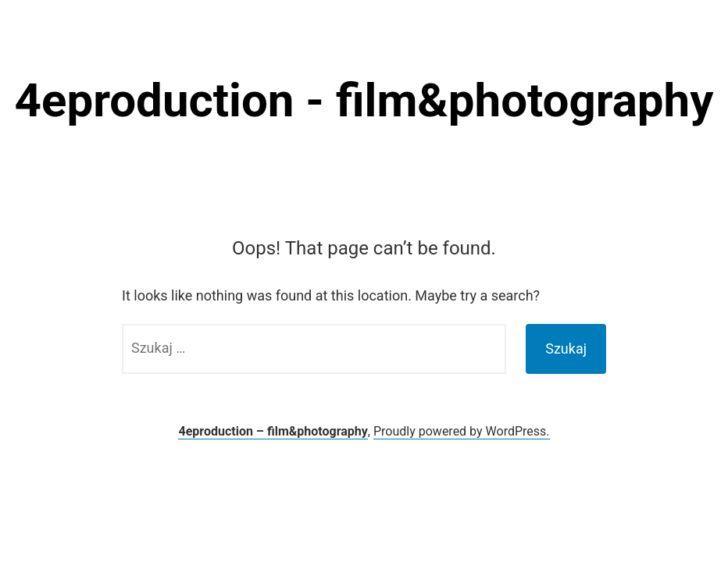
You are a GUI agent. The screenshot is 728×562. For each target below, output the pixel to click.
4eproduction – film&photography (273, 431)
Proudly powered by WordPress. (462, 431)
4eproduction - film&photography (364, 100)
